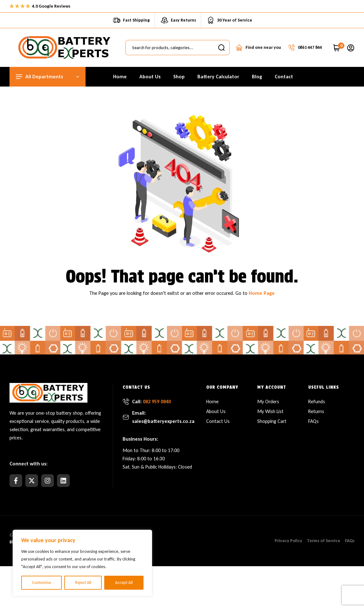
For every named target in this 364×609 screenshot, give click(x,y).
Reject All (83, 583)
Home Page (262, 293)
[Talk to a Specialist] (291, 48)
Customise (42, 583)
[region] (82, 563)
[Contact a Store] (239, 48)
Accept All (124, 583)
